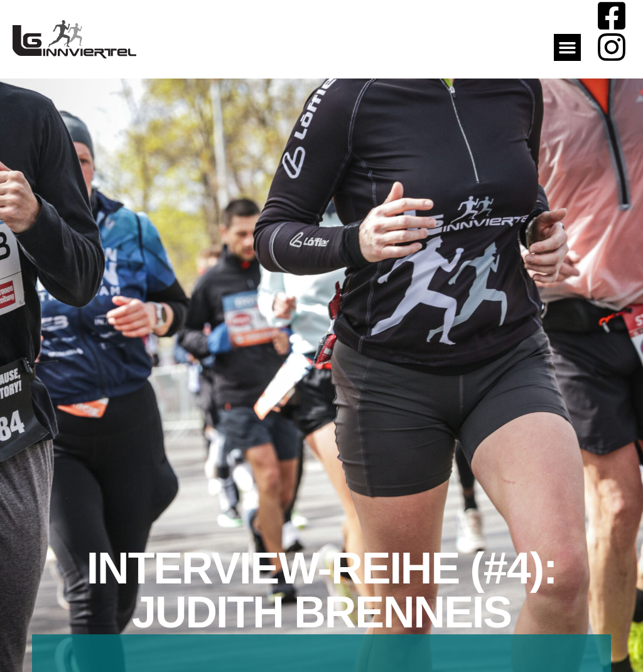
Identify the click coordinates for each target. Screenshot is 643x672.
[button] (568, 48)
